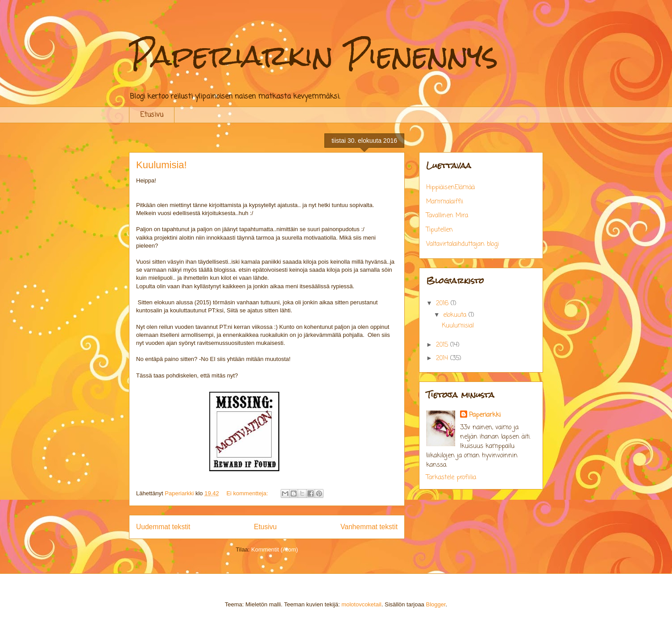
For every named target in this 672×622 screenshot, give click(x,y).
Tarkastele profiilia (451, 478)
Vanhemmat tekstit (369, 527)
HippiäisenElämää (450, 188)
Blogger (436, 604)
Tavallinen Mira (447, 216)
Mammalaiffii (445, 202)
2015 (443, 345)
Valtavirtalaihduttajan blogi (463, 244)
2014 (443, 359)
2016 (443, 304)
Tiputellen (440, 230)
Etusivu (152, 115)
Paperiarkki (485, 415)
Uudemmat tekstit (163, 527)
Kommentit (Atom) (275, 549)
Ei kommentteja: (248, 493)
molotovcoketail (361, 604)
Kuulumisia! (162, 165)
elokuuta (456, 315)
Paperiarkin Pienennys (313, 55)
